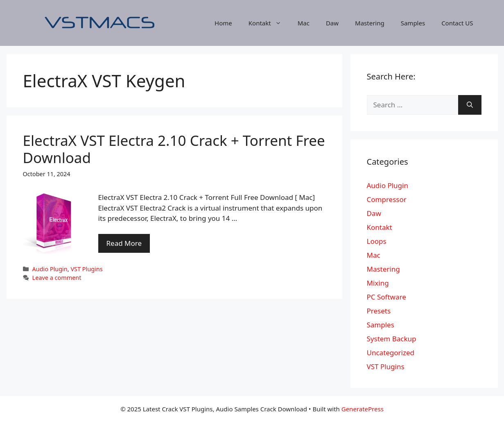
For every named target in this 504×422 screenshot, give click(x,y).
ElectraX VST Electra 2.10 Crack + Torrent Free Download (174, 149)
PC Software (386, 297)
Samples (413, 23)
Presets (379, 311)
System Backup (392, 339)
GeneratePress (363, 409)
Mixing (378, 283)
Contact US (457, 23)
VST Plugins (86, 269)
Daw (332, 23)
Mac (304, 23)
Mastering (370, 23)
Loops (377, 241)
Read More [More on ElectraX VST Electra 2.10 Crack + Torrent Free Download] (124, 243)
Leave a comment (57, 278)
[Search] (470, 105)
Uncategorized (391, 353)
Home (223, 23)
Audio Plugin (50, 269)
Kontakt (269, 23)
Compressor (387, 199)
